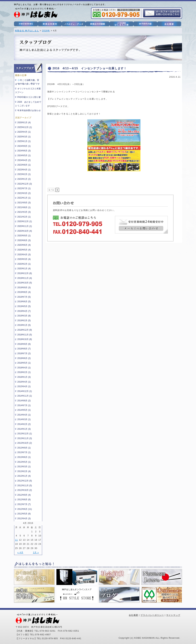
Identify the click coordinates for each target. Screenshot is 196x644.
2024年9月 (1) (24, 146)
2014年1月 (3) (24, 429)
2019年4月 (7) (24, 311)
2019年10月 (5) (25, 283)
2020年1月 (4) (24, 269)
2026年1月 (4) (24, 122)
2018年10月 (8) (25, 339)
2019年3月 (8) (24, 316)
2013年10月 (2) (25, 443)
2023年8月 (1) (24, 165)
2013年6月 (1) (24, 457)
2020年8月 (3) (24, 240)
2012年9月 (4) (24, 495)
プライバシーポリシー (152, 615)
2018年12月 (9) (25, 330)
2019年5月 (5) (24, 306)
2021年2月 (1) (24, 217)
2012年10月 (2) (25, 490)
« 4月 (20, 553)
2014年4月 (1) (24, 415)
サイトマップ (173, 615)
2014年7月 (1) (24, 405)
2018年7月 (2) (24, 353)
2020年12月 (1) (25, 221)
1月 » (36, 553)
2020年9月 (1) (24, 236)
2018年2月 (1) (24, 372)
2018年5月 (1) (24, 363)
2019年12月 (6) (25, 273)
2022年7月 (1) (24, 188)
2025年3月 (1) (24, 137)
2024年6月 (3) (24, 151)
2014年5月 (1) (24, 410)
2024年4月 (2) (24, 160)
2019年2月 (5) (24, 320)
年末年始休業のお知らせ (29, 110)
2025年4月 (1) (24, 132)
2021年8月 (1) (24, 207)
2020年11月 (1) (25, 226)
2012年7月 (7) (24, 504)
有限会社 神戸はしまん (27, 31)
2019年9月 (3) (24, 288)
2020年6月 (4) (24, 245)
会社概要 (133, 615)
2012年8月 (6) (24, 500)
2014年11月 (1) (25, 396)
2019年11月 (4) (25, 278)
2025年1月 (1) (24, 141)
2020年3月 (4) (24, 259)
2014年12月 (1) (25, 391)
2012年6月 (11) (25, 509)
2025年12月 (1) (25, 127)
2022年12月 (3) (25, 184)
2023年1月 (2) (24, 179)
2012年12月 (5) (25, 481)
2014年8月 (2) (24, 401)
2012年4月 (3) (24, 518)
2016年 (46, 31)
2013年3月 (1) (24, 467)
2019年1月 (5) (24, 325)
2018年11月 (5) (25, 335)
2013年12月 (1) (25, 434)
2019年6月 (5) (24, 302)
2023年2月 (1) (24, 174)
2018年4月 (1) (24, 368)
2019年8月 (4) (24, 292)
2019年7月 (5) (24, 297)
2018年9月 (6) (24, 344)
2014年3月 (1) (24, 419)
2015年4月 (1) (24, 386)
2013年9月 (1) (24, 448)
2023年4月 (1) (24, 170)
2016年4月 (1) (24, 382)
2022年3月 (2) (24, 193)
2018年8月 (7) (24, 349)
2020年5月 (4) (24, 250)
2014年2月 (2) (24, 424)
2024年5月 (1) (24, 155)
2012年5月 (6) (24, 514)
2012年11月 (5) (25, 486)
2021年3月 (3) (24, 212)
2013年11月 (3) (25, 438)
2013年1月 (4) (24, 476)
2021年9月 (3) (24, 203)
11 (16, 540)
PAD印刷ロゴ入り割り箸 (29, 97)
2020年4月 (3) (24, 255)
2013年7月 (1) (24, 452)
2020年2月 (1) (24, 264)
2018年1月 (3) (24, 377)
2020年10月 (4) (25, 231)
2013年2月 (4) (24, 471)
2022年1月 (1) (24, 198)
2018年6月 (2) (24, 358)
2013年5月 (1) (24, 462)
